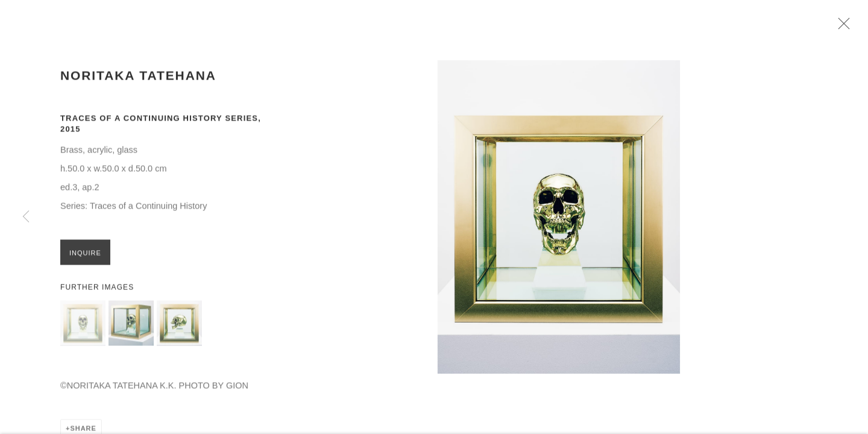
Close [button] (845, 27)
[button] (83, 327)
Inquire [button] (85, 257)
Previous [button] (26, 217)
